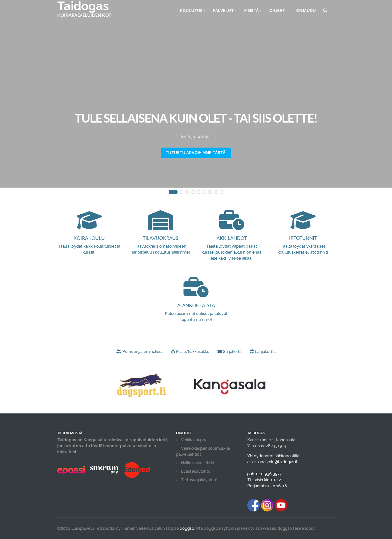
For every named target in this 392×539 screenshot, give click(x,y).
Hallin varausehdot (198, 463)
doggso (187, 528)
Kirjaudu (306, 11)
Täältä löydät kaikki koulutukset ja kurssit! (89, 239)
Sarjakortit (230, 352)
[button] (173, 192)
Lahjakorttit (263, 352)
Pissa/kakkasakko (190, 352)
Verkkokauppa (194, 440)
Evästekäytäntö (196, 471)
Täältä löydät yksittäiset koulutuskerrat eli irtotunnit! (303, 239)
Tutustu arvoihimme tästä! (196, 153)
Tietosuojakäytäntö (199, 480)
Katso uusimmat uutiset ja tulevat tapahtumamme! (196, 307)
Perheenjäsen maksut (140, 352)
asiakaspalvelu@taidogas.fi (272, 462)
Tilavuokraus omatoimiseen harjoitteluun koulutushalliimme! (160, 239)
